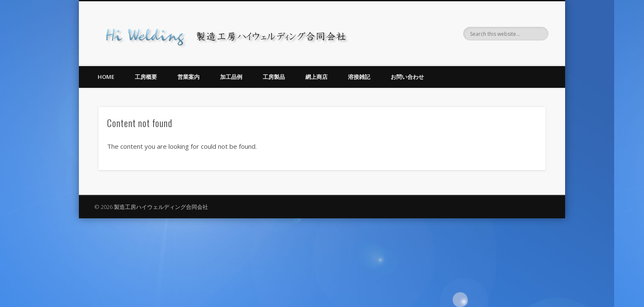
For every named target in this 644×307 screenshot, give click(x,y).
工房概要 (146, 77)
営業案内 (189, 77)
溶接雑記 (359, 77)
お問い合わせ (407, 77)
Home (106, 77)
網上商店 (316, 77)
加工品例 (231, 77)
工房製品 (274, 77)
